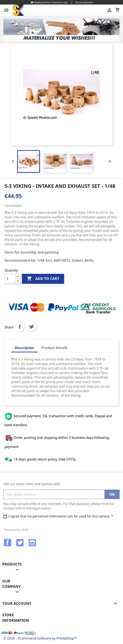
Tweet (31, 327)
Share (20, 327)
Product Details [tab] (55, 348)
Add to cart (43, 279)
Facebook (7, 543)
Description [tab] (24, 348)
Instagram (32, 543)
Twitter (20, 543)
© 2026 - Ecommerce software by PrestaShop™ (40, 638)
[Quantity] (10, 279)
